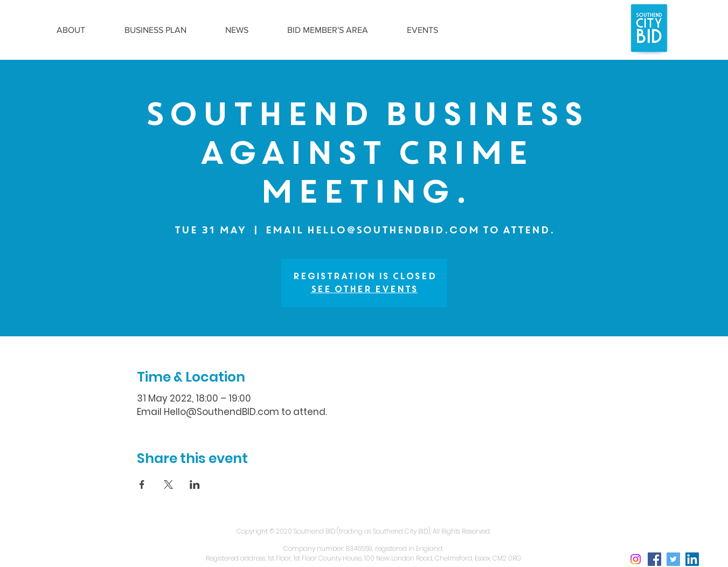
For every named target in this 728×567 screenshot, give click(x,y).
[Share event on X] (168, 485)
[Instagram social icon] (636, 559)
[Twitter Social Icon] (673, 559)
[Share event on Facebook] (142, 485)
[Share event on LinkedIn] (195, 485)
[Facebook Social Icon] (654, 559)
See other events (364, 289)
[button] (71, 30)
